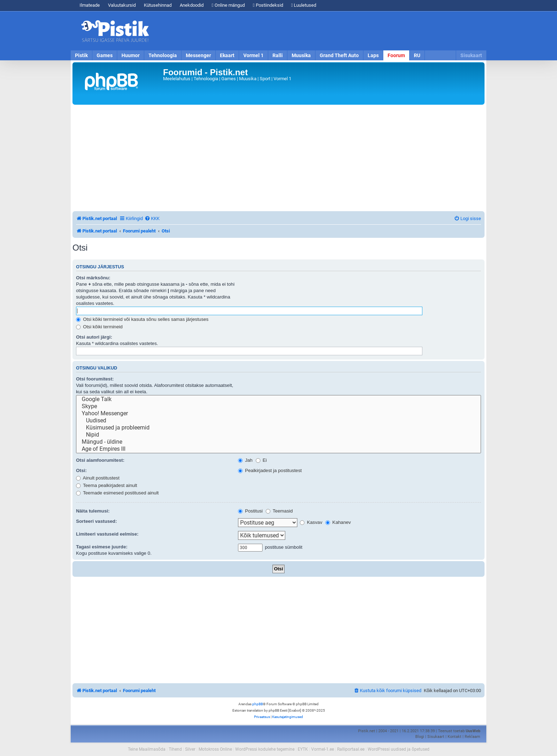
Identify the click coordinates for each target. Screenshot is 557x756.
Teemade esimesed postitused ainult (117, 493)
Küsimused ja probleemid (278, 428)
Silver (190, 749)
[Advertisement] (319, 31)
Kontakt (455, 737)
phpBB (258, 704)
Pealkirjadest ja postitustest (270, 470)
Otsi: (81, 470)
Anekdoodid (192, 5)
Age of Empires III (278, 449)
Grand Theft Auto (339, 55)
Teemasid (279, 511)
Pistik (81, 55)
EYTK (303, 749)
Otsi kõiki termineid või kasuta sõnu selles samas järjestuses (142, 319)
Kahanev (338, 522)
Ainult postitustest (98, 478)
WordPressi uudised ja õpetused (399, 749)
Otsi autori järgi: (94, 337)
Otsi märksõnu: (93, 278)
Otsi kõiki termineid (99, 327)
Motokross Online (215, 749)
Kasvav (311, 522)
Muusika (301, 55)
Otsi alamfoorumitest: (100, 460)
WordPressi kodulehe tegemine (265, 749)
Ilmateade (90, 5)
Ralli (278, 55)
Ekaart (227, 55)
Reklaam (472, 737)
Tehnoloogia (163, 55)
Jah (245, 460)
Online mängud (228, 5)
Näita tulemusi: (93, 511)
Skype (278, 406)
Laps (373, 55)
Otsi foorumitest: (95, 379)
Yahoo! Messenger (278, 413)
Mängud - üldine (278, 442)
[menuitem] (152, 218)
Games (105, 55)
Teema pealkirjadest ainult (107, 485)
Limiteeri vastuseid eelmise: (107, 534)
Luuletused (304, 5)
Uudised (278, 421)
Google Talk (278, 399)
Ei (261, 460)
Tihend (175, 749)
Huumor (131, 55)
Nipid (278, 435)
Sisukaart (471, 55)
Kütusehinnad (158, 5)
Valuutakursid (122, 5)
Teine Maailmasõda (147, 749)
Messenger (198, 55)
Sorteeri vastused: (96, 521)
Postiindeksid (268, 5)
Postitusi (250, 511)
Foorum (396, 55)
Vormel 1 (253, 55)
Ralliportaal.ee (351, 749)
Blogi (420, 737)
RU (417, 55)
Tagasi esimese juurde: (102, 547)
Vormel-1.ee (323, 749)
